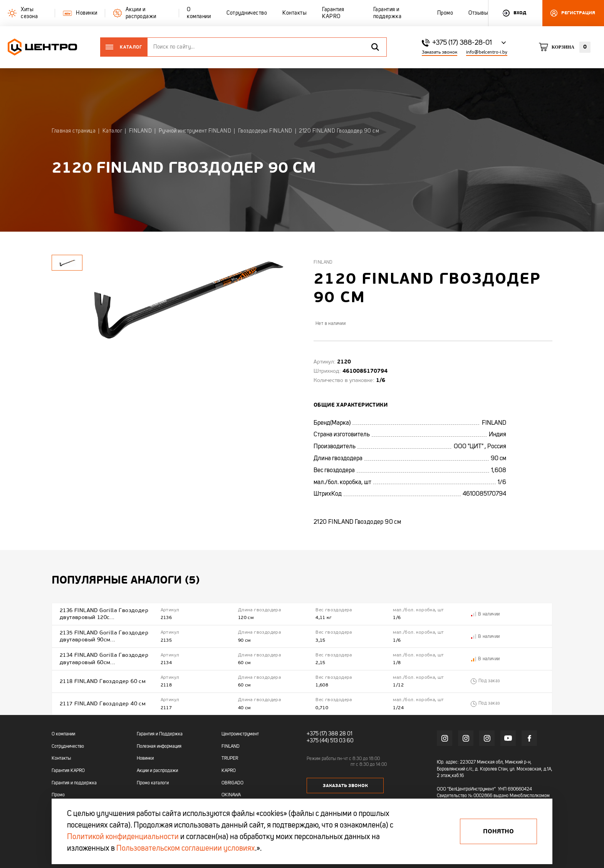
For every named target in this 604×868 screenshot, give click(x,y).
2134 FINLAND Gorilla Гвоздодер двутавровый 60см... (104, 659)
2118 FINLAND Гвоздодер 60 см (103, 681)
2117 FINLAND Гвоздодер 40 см (103, 704)
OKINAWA (231, 795)
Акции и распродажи (157, 771)
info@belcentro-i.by (487, 52)
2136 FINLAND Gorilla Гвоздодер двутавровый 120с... (104, 614)
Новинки (145, 759)
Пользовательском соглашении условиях (186, 849)
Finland (323, 262)
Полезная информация (159, 747)
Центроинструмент (240, 734)
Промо (58, 795)
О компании (63, 734)
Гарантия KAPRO (68, 771)
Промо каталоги (153, 783)
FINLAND (231, 747)
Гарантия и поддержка (74, 783)
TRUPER (230, 759)
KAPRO (229, 771)
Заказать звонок (440, 52)
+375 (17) (317, 734)
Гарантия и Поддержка (160, 734)
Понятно (498, 831)
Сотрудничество (68, 747)
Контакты (61, 759)
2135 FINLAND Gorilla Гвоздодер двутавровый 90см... (104, 636)
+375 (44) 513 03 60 (330, 741)
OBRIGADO (232, 783)
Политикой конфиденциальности (123, 837)
